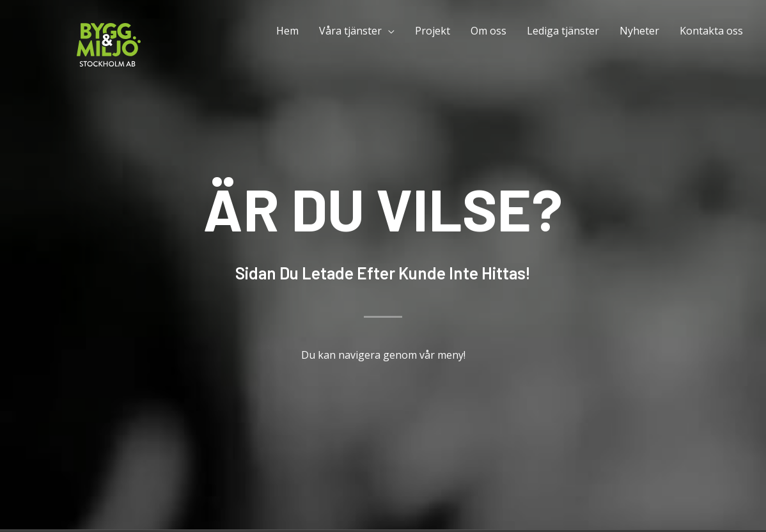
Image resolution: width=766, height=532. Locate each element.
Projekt (433, 31)
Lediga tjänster (563, 31)
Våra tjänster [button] (350, 31)
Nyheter (639, 31)
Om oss (489, 31)
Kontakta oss (711, 31)
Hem (287, 31)
